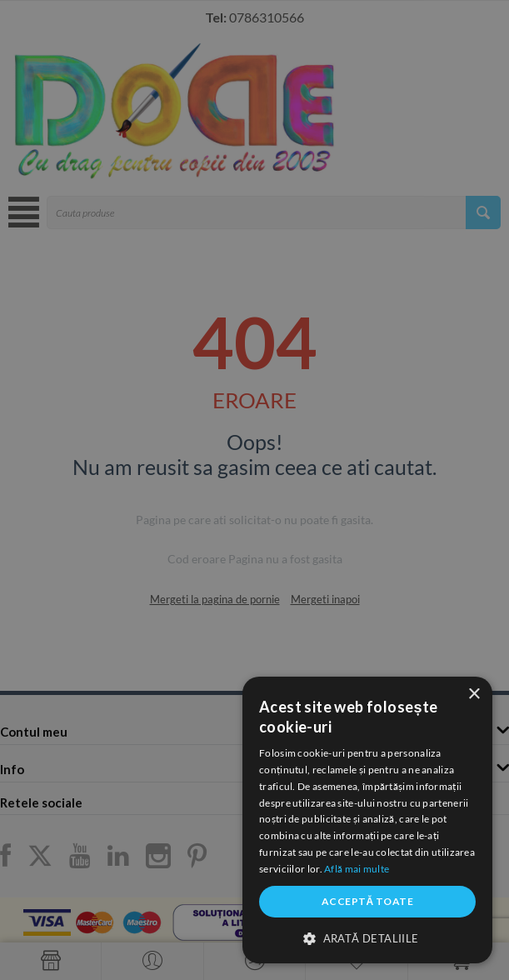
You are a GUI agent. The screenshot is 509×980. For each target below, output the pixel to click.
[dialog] (367, 820)
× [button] (474, 695)
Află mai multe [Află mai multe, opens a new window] (357, 869)
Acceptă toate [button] (367, 901)
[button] (367, 937)
